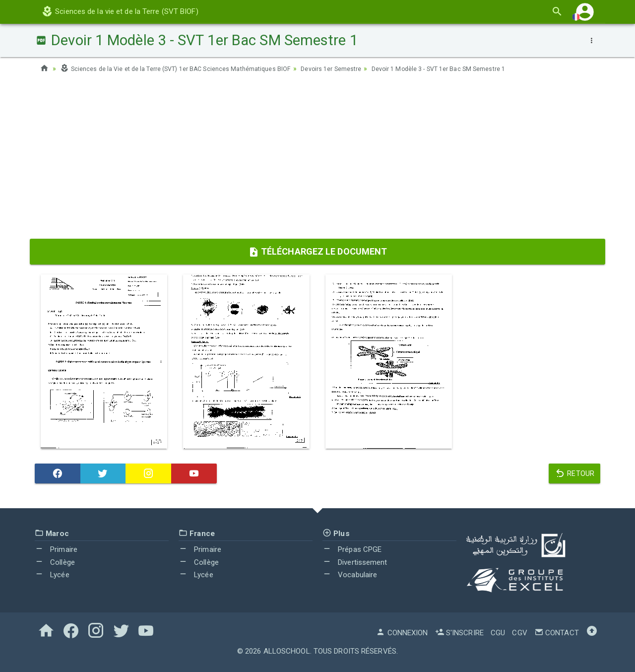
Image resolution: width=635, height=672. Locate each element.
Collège (55, 562)
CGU (498, 633)
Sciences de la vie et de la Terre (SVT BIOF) (120, 11)
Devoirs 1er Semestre (362, 68)
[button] (585, 12)
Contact (557, 633)
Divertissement (355, 562)
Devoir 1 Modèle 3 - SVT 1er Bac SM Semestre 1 (483, 68)
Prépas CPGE (352, 549)
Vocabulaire (350, 575)
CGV (519, 633)
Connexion (402, 633)
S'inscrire (459, 633)
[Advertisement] (317, 159)
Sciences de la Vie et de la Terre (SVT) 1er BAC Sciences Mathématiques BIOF (189, 68)
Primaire (56, 549)
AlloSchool (287, 651)
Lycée (52, 575)
